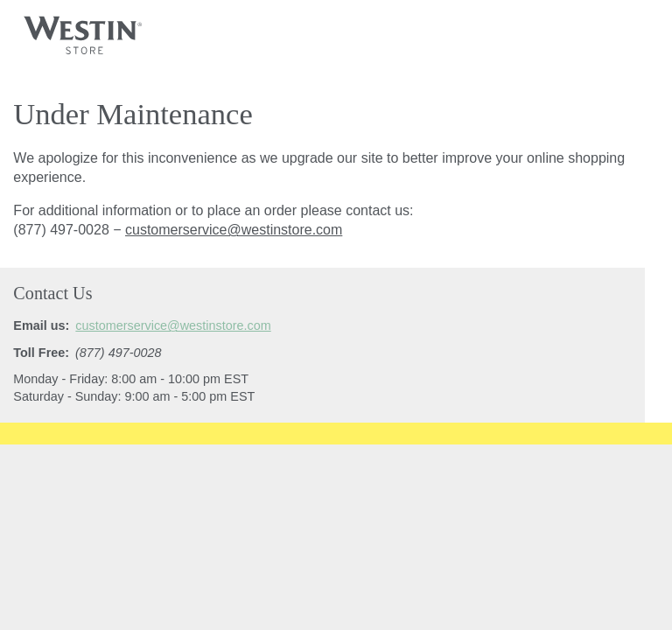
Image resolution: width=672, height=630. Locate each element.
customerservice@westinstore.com (234, 230)
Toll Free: (41, 353)
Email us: (41, 325)
